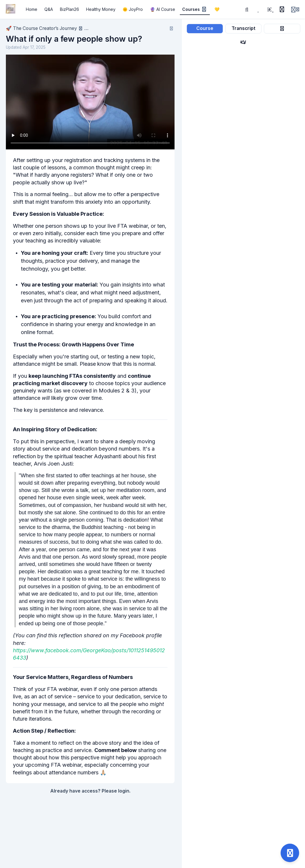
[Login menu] (295, 9)
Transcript (243, 28)
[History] (282, 9)
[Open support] (290, 853)
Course (205, 28)
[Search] (247, 9)
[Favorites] (259, 9)
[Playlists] (270, 9)
